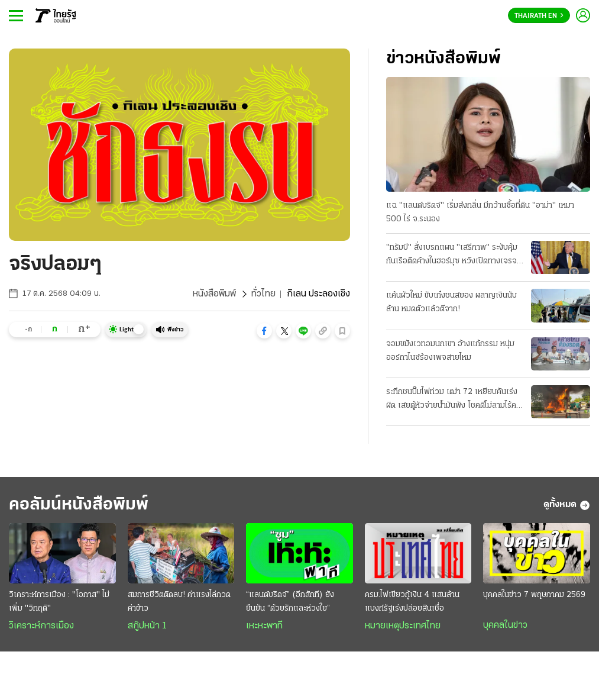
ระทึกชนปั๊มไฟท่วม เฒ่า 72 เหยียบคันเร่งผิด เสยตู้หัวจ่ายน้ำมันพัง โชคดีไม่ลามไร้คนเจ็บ (454, 400)
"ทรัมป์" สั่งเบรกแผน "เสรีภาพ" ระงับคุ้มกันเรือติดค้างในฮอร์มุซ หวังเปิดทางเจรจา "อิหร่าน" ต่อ (453, 256)
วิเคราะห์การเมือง (41, 626)
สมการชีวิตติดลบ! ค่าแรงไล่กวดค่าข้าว (179, 602)
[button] (264, 331)
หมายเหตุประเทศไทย (403, 626)
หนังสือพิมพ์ (214, 294)
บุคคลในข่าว (505, 625)
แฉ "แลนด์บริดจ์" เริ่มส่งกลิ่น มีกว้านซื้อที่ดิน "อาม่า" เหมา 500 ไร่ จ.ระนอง (480, 212)
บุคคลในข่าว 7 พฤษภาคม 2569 (534, 595)
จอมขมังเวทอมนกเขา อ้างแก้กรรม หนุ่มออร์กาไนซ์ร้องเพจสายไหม (450, 351)
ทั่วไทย (263, 294)
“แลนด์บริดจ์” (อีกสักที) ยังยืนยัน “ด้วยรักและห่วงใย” (290, 602)
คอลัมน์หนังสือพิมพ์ (79, 505)
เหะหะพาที (264, 626)
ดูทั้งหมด (567, 505)
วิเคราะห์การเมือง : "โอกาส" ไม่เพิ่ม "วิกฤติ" (59, 602)
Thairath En (539, 16)
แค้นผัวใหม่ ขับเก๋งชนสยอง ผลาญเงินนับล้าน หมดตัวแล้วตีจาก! (451, 302)
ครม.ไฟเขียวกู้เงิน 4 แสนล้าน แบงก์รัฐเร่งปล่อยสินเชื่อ (412, 602)
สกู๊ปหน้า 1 (147, 626)
